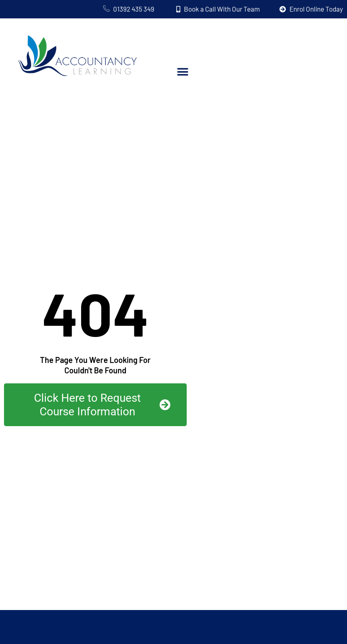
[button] (182, 72)
